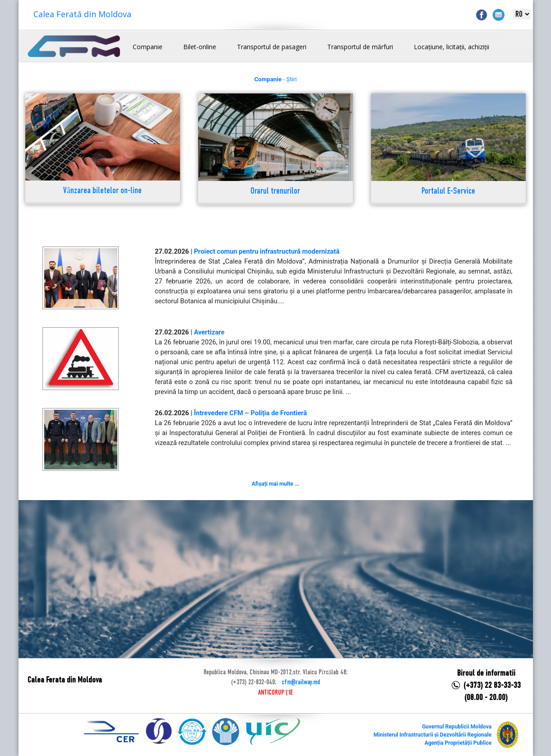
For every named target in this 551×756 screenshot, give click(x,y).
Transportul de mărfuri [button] (360, 47)
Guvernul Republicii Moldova (457, 727)
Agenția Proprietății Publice (458, 743)
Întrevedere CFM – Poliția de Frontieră (250, 413)
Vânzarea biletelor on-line (102, 191)
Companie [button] (148, 47)
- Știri (275, 79)
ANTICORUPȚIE (275, 693)
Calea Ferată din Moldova (82, 14)
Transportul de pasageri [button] (272, 47)
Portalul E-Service (448, 192)
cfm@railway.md (301, 682)
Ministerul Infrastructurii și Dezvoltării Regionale (433, 735)
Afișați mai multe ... (275, 484)
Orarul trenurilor (275, 192)
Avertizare (209, 332)
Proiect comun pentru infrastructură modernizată (267, 251)
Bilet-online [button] (200, 47)
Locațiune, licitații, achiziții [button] (451, 47)
